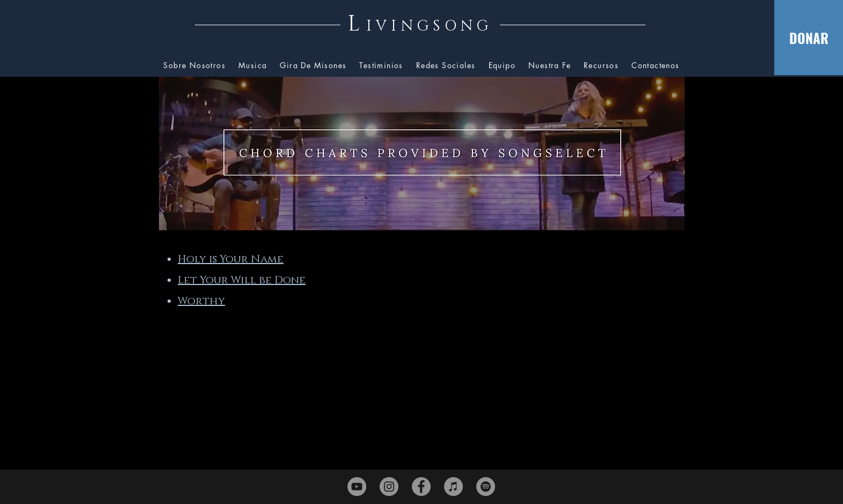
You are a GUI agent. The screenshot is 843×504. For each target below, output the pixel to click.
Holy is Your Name (231, 259)
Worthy (201, 301)
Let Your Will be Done (242, 280)
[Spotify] (486, 487)
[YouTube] (357, 487)
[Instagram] (389, 487)
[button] (601, 66)
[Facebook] (421, 487)
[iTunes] (453, 487)
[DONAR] (809, 38)
